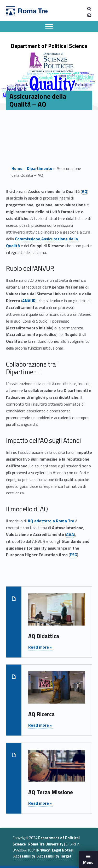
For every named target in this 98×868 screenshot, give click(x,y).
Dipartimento (40, 168)
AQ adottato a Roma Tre (51, 521)
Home (17, 168)
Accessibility (24, 856)
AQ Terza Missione (51, 792)
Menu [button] (88, 862)
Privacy (43, 850)
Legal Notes (62, 850)
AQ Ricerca (41, 714)
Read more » (40, 647)
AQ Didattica (44, 636)
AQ (85, 191)
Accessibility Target (54, 856)
